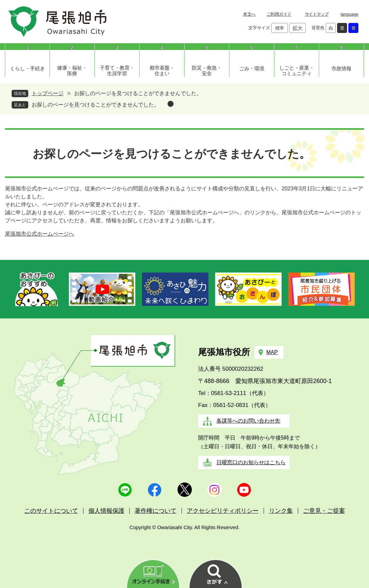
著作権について (156, 511)
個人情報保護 (106, 511)
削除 (171, 104)
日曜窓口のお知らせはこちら (251, 462)
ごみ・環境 (252, 68)
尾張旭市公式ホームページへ (40, 234)
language (350, 14)
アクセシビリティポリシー (223, 511)
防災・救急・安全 (207, 71)
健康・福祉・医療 (72, 71)
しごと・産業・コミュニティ (297, 71)
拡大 (298, 28)
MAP (272, 352)
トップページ (48, 93)
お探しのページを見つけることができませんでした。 (95, 105)
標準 (280, 28)
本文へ (249, 14)
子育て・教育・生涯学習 (117, 71)
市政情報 (341, 68)
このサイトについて (51, 511)
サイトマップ (317, 14)
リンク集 (281, 511)
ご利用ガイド (279, 14)
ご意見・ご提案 (324, 511)
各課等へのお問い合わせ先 (248, 421)
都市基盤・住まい (162, 71)
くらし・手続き (27, 68)
